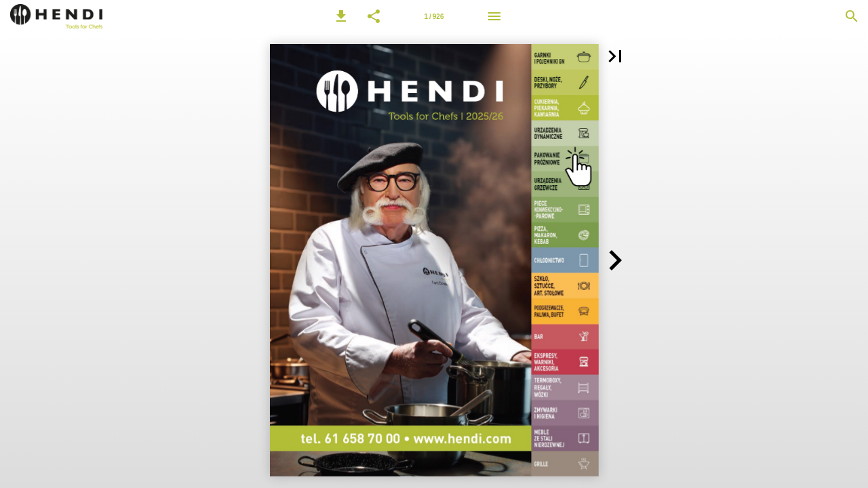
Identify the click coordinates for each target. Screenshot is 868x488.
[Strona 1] (434, 16)
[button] (341, 16)
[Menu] (494, 16)
